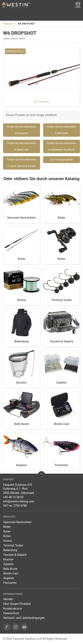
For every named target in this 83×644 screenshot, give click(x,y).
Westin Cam (61, 424)
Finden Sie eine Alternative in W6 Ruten (62, 130)
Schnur (22, 300)
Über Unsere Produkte (17, 604)
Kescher (22, 383)
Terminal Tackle (62, 300)
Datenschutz (11, 613)
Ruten (22, 259)
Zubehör (61, 383)
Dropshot (8, 24)
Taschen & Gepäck (62, 341)
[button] (41, 77)
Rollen (62, 259)
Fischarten (61, 465)
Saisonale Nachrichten (21, 218)
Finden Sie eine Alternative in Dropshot (21, 130)
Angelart (21, 465)
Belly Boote (22, 424)
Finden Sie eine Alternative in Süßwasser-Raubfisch (62, 146)
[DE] (16, 5)
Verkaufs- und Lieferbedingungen (24, 618)
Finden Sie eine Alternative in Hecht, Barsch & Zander (21, 163)
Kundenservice (13, 609)
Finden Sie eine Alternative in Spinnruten (21, 146)
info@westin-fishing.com (19, 501)
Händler (8, 599)
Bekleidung (22, 341)
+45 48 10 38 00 (13, 497)
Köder (61, 218)
